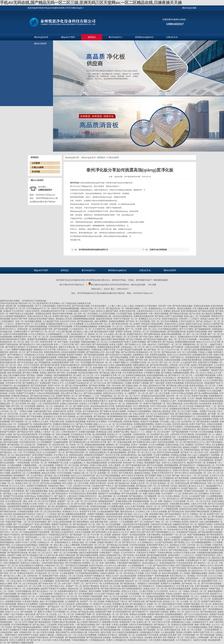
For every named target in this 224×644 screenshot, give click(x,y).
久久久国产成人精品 (18, 637)
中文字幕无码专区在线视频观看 (167, 468)
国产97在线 (54, 380)
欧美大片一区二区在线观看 (138, 440)
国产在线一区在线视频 (67, 373)
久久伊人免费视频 (156, 445)
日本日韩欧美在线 (27, 442)
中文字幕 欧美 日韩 (185, 586)
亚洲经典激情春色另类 (188, 401)
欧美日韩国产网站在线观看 (197, 511)
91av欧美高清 (205, 404)
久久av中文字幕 (97, 529)
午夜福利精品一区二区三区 (112, 396)
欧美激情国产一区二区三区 (174, 535)
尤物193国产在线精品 (159, 612)
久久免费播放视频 (214, 496)
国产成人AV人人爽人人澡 (15, 576)
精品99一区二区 (95, 334)
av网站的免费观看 (85, 547)
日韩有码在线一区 (141, 434)
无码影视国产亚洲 (212, 383)
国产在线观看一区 (28, 612)
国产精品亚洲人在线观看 (208, 422)
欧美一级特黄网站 (108, 563)
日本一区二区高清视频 (187, 352)
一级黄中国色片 (10, 635)
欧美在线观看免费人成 (157, 375)
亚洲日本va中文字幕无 (113, 393)
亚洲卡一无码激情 (139, 445)
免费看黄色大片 (71, 509)
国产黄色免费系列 (214, 535)
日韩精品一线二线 (198, 514)
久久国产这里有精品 (164, 542)
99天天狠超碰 (69, 416)
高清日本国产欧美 (66, 625)
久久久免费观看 (76, 324)
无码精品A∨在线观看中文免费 (205, 419)
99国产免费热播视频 (196, 535)
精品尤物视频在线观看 (97, 463)
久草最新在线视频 (25, 511)
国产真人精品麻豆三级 (32, 555)
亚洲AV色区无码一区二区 (41, 447)
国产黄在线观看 (182, 478)
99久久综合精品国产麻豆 (38, 609)
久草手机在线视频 (137, 545)
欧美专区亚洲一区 (48, 342)
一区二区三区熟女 (50, 540)
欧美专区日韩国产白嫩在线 (176, 326)
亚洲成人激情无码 (48, 373)
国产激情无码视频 (213, 368)
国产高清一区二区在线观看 (138, 321)
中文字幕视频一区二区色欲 (65, 612)
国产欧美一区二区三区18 (192, 452)
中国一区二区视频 (144, 468)
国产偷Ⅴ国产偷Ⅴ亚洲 (50, 365)
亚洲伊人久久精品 (163, 424)
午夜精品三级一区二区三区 (84, 473)
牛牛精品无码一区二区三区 (46, 573)
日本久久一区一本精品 (179, 591)
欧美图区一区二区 (90, 563)
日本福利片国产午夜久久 (103, 486)
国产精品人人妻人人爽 (83, 332)
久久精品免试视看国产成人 (126, 429)
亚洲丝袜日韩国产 (145, 576)
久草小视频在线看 (200, 308)
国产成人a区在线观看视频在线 (198, 350)
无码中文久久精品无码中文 (174, 463)
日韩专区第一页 (34, 576)
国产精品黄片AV (122, 483)
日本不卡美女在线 (158, 406)
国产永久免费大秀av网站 (172, 491)
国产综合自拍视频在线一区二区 (87, 607)
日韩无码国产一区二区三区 (170, 344)
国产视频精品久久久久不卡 (74, 537)
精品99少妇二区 (75, 589)
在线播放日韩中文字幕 (79, 506)
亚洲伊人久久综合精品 (10, 599)
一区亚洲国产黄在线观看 (204, 375)
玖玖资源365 (32, 347)
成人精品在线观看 (128, 576)
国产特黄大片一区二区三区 (43, 332)
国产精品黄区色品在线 (13, 419)
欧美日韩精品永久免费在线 (31, 565)
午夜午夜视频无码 (97, 517)
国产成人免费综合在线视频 (206, 393)
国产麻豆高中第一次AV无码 (39, 640)
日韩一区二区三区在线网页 (192, 368)
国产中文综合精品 (25, 362)
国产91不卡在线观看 (199, 550)
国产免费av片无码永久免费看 (113, 411)
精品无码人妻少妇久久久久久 (192, 486)
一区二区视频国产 (202, 370)
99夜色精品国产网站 (198, 326)
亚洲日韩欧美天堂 (172, 630)
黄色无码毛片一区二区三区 (174, 627)
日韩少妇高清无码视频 (64, 391)
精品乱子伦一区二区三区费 (29, 586)
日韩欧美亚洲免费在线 (191, 360)
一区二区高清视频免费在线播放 (42, 558)
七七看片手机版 (146, 591)
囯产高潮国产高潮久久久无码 (158, 476)
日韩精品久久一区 (45, 542)
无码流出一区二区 (198, 591)
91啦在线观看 (83, 529)
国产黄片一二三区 (157, 499)
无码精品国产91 (25, 424)
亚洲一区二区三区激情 (192, 630)
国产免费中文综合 (81, 406)
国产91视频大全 (7, 470)
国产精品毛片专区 (25, 432)
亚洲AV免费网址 (144, 460)
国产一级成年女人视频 (142, 578)
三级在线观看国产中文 (183, 440)
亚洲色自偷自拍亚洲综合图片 (101, 419)
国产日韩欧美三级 (167, 437)
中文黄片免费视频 (161, 455)
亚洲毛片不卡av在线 (102, 604)
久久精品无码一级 (134, 458)
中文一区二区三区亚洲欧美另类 (118, 380)
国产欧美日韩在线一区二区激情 (126, 324)
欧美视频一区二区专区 (108, 473)
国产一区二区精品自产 (144, 522)
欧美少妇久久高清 (106, 365)
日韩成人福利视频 (126, 360)
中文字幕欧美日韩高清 (133, 373)
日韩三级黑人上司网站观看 (197, 637)
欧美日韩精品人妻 (79, 632)
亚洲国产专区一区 (100, 488)
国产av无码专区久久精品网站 (118, 355)
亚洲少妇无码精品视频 (28, 450)
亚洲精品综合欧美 (43, 314)
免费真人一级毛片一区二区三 (47, 432)
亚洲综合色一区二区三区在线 (180, 406)
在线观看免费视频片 (174, 614)
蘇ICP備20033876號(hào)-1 (72, 285)
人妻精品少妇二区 (63, 635)
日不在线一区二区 (25, 458)
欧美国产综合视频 (200, 396)
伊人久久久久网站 (141, 504)
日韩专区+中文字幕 (82, 486)
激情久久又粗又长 (160, 550)
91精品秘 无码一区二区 (53, 527)
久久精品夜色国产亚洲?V (119, 342)
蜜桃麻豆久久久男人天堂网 (108, 391)
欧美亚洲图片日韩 (89, 365)
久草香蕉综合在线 (111, 583)
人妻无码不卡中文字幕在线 (182, 434)
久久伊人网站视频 (181, 607)
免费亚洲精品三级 (141, 365)
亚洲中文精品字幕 (127, 311)
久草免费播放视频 (79, 370)
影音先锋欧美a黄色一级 (121, 414)
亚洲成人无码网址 (184, 632)
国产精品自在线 (169, 352)
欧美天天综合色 (96, 565)
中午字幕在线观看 (30, 581)
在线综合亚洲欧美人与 (99, 452)
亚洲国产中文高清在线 (13, 496)
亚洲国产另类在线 (124, 332)
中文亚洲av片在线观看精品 (23, 509)
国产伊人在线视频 (23, 460)
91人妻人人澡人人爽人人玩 (123, 460)
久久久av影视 (39, 470)
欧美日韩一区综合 (169, 486)
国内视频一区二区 (127, 635)
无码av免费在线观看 (115, 329)
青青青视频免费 (162, 576)
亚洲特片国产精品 (61, 316)
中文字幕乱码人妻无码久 (94, 558)
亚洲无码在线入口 (206, 388)
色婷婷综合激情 (76, 455)
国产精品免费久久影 (114, 571)
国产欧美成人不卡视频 (134, 573)
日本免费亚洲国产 (64, 460)
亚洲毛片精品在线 (175, 581)
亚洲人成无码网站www (59, 491)
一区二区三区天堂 (76, 339)
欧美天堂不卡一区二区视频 (105, 360)
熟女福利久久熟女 (150, 571)
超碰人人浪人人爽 (59, 609)
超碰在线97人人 (68, 529)
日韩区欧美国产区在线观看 (60, 326)
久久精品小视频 (213, 529)
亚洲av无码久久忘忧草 (175, 324)
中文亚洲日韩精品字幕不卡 (95, 401)
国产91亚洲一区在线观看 (134, 555)
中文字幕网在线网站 (48, 450)
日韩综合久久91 (113, 370)
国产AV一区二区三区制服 (36, 547)
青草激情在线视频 (128, 599)
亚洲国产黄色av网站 (111, 591)
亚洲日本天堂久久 (8, 329)
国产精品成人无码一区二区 (148, 486)
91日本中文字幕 (112, 455)
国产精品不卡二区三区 (15, 308)
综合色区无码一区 (60, 445)
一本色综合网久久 (35, 529)
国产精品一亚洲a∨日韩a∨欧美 (94, 465)
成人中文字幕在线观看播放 (108, 476)
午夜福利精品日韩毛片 (134, 401)
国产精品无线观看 (15, 547)
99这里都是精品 (142, 547)
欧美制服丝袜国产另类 (42, 329)
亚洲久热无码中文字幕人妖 (39, 316)
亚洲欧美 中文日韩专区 (14, 311)
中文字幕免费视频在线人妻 (99, 316)
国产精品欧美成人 (128, 583)
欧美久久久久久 (12, 612)
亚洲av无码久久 (160, 460)
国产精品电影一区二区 (80, 535)
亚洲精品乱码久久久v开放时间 (162, 308)
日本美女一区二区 (141, 332)
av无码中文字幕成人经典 (184, 553)
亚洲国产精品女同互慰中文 (157, 357)
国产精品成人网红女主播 (110, 373)
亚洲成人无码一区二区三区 (27, 483)
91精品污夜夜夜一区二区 (111, 573)
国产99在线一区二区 (191, 583)
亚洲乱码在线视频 (172, 360)
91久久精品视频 (214, 391)
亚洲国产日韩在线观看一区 (196, 491)
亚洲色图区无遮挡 (57, 499)
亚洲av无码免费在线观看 (28, 568)
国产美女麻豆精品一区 (210, 540)
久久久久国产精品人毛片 (53, 586)
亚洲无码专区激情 (114, 517)
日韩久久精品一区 (202, 517)
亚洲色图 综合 (211, 478)
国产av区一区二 (123, 427)
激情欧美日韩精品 (142, 473)
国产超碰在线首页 (82, 350)
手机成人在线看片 (174, 594)
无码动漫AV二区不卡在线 (153, 519)
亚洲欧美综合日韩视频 (56, 355)
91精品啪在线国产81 (42, 424)
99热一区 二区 (162, 522)
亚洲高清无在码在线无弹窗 (153, 396)
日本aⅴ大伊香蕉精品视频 (48, 393)
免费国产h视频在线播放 (22, 350)
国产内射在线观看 (100, 344)
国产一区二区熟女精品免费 (120, 442)
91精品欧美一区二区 (63, 406)
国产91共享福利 (205, 470)
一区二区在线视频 (46, 465)
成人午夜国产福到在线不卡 (89, 622)
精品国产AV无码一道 (196, 463)
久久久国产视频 (93, 458)
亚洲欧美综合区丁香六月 (116, 601)
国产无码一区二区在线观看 (23, 406)
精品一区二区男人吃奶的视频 (139, 617)
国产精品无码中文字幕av (164, 565)
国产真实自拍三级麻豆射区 (155, 339)
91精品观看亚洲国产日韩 (63, 362)
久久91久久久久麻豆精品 (115, 565)
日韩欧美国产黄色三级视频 (35, 499)
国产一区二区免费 (134, 329)
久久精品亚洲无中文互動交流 (57, 517)
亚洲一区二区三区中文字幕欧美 (42, 501)
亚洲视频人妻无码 (120, 604)
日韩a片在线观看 (214, 424)
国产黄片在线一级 (192, 581)
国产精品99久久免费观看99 (209, 429)
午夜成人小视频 (205, 352)
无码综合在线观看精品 (191, 609)
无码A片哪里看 (115, 481)
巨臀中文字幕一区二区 (134, 378)
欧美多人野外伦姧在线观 (127, 609)
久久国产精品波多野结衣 (84, 460)
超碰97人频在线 (47, 635)
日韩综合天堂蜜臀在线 (161, 440)
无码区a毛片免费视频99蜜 (98, 470)
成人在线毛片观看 (110, 607)
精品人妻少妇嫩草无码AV (14, 375)
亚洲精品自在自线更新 (89, 509)
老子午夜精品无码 (91, 411)
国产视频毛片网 (24, 594)
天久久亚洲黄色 (86, 388)
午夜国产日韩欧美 (50, 627)
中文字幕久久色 (61, 455)
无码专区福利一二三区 (35, 537)
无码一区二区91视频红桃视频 (28, 321)
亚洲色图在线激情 (158, 332)
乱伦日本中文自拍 (68, 321)
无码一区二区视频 (48, 468)
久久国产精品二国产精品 (41, 476)
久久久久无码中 (53, 537)
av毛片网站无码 (191, 404)
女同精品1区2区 (97, 478)
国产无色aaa (168, 342)
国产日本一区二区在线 (46, 614)
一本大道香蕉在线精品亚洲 (188, 437)
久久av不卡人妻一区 (174, 350)
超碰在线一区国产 (120, 535)
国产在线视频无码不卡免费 (140, 527)
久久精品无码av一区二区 (182, 481)
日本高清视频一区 (46, 599)
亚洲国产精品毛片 (135, 334)
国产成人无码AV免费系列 (76, 386)
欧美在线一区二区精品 (133, 463)
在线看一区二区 (154, 604)
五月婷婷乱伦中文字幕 (81, 434)
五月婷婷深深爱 (115, 463)
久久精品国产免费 (197, 496)
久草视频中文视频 (152, 373)
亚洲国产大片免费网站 (171, 583)
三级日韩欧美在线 (13, 504)
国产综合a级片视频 (81, 306)
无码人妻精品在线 (174, 404)
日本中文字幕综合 (62, 447)
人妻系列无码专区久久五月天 (149, 311)
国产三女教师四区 (45, 378)
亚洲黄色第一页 (44, 445)
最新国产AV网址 (205, 524)
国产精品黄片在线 (154, 601)
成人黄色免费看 (99, 434)
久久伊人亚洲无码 (36, 334)
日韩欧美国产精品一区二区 (121, 547)
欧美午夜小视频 (116, 401)
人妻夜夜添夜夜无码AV (13, 326)
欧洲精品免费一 (63, 519)
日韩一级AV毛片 (149, 344)
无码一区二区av (150, 329)
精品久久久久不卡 (121, 532)
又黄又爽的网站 (154, 535)
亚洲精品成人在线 (104, 432)
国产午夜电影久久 (15, 355)
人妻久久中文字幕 (199, 504)
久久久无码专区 (161, 591)
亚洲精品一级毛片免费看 (90, 591)
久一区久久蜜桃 (38, 324)
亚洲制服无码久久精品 (181, 622)
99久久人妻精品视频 (9, 578)
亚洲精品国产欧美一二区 (205, 406)
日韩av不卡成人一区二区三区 (204, 409)
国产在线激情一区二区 (21, 422)
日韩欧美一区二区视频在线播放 (181, 547)
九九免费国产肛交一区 (141, 427)
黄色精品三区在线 (64, 319)
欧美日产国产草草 (19, 319)
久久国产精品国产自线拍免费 (129, 350)
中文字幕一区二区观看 (101, 535)
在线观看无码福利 (13, 601)
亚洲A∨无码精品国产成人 (111, 555)
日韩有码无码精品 (192, 450)
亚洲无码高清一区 (98, 560)
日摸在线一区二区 (95, 537)
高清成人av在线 (207, 319)
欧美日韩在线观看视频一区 (173, 334)
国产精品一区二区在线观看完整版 (84, 378)
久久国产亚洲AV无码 (172, 447)
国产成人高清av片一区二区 (208, 321)
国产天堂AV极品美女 (48, 347)
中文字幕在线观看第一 (36, 607)
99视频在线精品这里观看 (108, 347)
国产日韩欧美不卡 (85, 414)
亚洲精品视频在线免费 (185, 342)
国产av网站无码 (154, 342)
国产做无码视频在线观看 (179, 589)
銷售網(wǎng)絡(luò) (144, 37)
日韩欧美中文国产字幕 (52, 619)
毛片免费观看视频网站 (201, 542)
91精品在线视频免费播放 (122, 470)
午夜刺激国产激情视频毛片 (129, 563)
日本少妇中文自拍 (140, 450)
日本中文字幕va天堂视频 (182, 393)
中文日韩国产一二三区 (171, 493)
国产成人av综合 (63, 370)
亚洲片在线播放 (139, 342)
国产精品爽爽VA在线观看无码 (90, 581)
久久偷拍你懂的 (43, 596)
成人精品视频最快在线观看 (44, 357)
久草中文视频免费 (58, 488)
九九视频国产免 (72, 601)
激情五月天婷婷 (155, 447)
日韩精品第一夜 (45, 545)
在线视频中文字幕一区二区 (113, 375)
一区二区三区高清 (200, 476)
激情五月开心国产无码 (140, 532)
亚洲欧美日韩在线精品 (37, 398)
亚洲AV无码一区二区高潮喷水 (196, 493)
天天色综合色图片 (98, 306)
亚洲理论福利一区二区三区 (93, 545)
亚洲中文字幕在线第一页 (154, 404)
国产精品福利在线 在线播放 (99, 637)
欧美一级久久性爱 (178, 398)
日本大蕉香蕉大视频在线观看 (162, 640)
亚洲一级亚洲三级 (8, 306)
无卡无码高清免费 (52, 529)
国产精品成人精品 (86, 612)
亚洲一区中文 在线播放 (196, 391)
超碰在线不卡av (173, 609)
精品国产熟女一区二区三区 (199, 599)
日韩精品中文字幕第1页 (118, 560)
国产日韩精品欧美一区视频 (119, 383)
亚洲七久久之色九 (130, 591)
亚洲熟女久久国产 (169, 401)
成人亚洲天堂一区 (62, 368)
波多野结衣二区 (18, 473)
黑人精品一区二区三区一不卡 (86, 375)
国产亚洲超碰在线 (68, 627)
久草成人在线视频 (120, 625)
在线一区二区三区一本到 (82, 519)
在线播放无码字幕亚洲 (179, 409)
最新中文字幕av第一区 (69, 347)
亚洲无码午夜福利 (124, 406)
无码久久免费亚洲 (17, 640)
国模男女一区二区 (44, 406)
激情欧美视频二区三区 (93, 380)
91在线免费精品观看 (59, 337)
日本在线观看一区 (203, 434)
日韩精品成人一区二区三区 (133, 347)
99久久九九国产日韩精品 (134, 481)
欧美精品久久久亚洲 (53, 416)
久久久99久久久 (93, 491)
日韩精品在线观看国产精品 (158, 596)
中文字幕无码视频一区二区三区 (38, 409)
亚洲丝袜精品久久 (63, 542)
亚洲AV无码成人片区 (175, 445)
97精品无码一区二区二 (55, 565)
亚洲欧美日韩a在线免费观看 (27, 481)
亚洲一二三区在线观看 (42, 594)
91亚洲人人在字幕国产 (89, 404)
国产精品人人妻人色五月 (14, 493)
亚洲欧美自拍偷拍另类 (144, 316)
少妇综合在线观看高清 (122, 316)
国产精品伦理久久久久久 (194, 442)
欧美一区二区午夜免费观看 (81, 594)
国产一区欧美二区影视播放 (104, 627)
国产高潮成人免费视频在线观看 (175, 373)
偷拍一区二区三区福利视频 (66, 553)
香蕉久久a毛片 (112, 576)
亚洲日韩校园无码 (167, 563)
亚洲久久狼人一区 (49, 568)
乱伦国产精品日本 (189, 488)
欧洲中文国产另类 (201, 632)
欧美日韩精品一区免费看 (173, 560)
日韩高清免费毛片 (81, 568)
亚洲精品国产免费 (103, 612)
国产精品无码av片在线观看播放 (109, 398)
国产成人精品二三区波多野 (45, 625)
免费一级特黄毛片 (18, 609)
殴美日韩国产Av (63, 632)
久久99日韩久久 (169, 378)
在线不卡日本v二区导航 (26, 542)
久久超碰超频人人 (77, 463)
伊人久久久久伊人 (17, 486)
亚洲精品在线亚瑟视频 (75, 422)
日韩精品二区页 (65, 481)
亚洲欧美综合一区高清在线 (120, 368)
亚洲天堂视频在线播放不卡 (183, 416)
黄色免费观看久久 (142, 550)
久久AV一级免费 (195, 398)
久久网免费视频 (33, 473)
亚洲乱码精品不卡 (45, 496)
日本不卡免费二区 (153, 573)
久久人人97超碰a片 (94, 437)
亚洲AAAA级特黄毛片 (70, 365)
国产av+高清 (195, 314)
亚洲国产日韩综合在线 (56, 360)
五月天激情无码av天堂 (15, 519)
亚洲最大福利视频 (87, 432)
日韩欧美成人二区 (164, 607)
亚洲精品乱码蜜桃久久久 (57, 324)
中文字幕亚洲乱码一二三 (130, 519)
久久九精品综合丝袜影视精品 (24, 545)
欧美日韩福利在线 (189, 311)
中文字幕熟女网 (115, 422)
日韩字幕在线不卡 (70, 432)
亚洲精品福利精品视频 (95, 445)
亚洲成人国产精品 (153, 378)
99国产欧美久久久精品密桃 (22, 314)
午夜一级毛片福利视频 (159, 314)
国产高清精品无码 (172, 429)
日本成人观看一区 (155, 391)
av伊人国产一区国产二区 (73, 583)
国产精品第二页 (176, 450)
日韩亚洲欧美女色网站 (180, 504)
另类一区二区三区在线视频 (108, 524)
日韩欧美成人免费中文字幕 (103, 350)
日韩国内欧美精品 (192, 427)
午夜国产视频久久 (121, 362)
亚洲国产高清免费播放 (37, 339)
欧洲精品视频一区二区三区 (111, 326)
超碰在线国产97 (84, 627)
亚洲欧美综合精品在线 (122, 619)
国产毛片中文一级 (94, 583)
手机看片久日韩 (29, 504)
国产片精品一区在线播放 (69, 342)
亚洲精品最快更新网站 (144, 424)
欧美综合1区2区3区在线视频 (152, 609)
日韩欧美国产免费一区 (85, 614)
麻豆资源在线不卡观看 (104, 332)
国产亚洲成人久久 (133, 344)
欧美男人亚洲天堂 (190, 522)
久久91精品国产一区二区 (54, 452)
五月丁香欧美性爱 (141, 406)
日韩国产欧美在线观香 (117, 527)
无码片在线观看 (63, 434)
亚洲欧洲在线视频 (50, 414)
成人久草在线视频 (62, 476)
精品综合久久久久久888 (192, 519)
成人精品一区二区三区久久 (40, 553)
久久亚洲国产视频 (11, 571)
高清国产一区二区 (74, 586)
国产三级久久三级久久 (145, 607)
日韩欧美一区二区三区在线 (67, 465)
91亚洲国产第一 (152, 401)
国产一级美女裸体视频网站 (119, 578)
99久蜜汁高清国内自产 (178, 460)
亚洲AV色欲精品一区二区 (107, 614)
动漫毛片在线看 (200, 640)
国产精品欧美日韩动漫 (17, 553)
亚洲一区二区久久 (77, 470)
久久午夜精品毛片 (184, 640)
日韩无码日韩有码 (51, 404)
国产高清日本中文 (68, 540)
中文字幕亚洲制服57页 (21, 625)
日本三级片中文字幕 (161, 622)
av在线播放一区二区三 (193, 537)
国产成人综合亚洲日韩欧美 (190, 380)
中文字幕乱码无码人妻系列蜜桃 (83, 493)
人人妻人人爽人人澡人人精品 (121, 306)
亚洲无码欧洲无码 (52, 352)
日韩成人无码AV (61, 409)
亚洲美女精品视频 (98, 506)
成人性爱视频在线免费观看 (147, 491)
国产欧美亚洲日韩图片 (172, 506)
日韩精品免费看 (197, 478)
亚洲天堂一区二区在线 (110, 586)
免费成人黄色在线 (172, 311)
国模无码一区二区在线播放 (165, 527)
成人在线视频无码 (21, 386)
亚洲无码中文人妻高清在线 (98, 619)
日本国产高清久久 (35, 478)
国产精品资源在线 (42, 622)
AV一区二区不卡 (133, 396)
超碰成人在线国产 (191, 447)
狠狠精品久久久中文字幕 (45, 350)
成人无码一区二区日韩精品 (86, 314)
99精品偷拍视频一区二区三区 (94, 342)
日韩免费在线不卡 (194, 560)
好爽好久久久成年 (40, 422)
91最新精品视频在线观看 (132, 370)
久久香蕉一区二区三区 (190, 601)
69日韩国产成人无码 (143, 409)
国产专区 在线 (141, 360)
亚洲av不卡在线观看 (149, 422)
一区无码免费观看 (211, 630)
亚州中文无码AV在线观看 (168, 452)
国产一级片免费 (103, 625)
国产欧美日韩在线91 (159, 365)
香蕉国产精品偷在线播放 (208, 458)
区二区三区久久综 (98, 383)
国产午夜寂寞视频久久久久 (163, 532)
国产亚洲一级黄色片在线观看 (133, 614)
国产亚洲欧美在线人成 (79, 442)
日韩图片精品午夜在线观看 (64, 622)
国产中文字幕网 (60, 440)
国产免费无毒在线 (152, 334)
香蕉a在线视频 (185, 527)
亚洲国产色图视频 (95, 514)
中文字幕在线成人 (127, 468)
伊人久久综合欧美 (67, 604)
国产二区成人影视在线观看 (60, 522)
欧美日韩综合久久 (178, 576)
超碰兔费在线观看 (124, 365)
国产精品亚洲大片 (187, 465)
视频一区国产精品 (202, 625)
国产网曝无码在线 (198, 483)
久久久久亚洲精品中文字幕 (36, 488)
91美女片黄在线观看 (61, 640)
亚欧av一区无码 (168, 458)
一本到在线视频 (23, 463)
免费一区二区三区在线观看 (127, 594)
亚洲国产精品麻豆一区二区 (109, 542)
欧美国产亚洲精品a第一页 (39, 550)
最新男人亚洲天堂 (172, 540)
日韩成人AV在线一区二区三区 (21, 617)
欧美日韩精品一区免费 (27, 368)
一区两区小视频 (25, 411)
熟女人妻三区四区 (31, 468)
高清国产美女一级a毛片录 (106, 519)
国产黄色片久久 (129, 542)
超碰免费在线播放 (140, 419)
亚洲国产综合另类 (23, 391)
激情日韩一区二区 (17, 352)
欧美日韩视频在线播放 (211, 357)
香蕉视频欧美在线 (162, 599)
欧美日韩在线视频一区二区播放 (176, 573)
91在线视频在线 (137, 478)
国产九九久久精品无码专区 (196, 614)
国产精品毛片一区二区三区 (60, 607)
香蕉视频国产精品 (152, 463)
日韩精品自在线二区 (206, 465)
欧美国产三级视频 (141, 383)
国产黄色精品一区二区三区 (69, 468)
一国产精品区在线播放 (85, 625)
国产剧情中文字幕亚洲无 (196, 617)
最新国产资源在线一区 (62, 524)
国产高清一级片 (49, 419)
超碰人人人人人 (100, 424)
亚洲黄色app (63, 617)
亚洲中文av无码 (64, 306)
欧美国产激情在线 (156, 614)
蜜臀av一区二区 (177, 612)
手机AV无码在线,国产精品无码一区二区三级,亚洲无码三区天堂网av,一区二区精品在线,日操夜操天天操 (91, 3)
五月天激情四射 (79, 419)
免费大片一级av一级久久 (165, 337)
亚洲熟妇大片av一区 (190, 540)
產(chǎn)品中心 (115, 37)
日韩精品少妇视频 (178, 455)
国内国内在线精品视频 (143, 380)
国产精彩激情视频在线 (110, 630)
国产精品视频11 (136, 496)
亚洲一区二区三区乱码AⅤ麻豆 (48, 511)
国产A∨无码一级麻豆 (84, 504)
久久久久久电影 (215, 576)
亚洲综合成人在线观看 (38, 429)
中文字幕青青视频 (8, 604)
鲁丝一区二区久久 (198, 373)
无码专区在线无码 (180, 424)
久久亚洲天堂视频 (107, 314)
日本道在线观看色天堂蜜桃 (73, 352)
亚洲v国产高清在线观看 (46, 571)
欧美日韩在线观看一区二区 (170, 442)
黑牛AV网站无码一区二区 (199, 568)
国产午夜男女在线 (137, 601)
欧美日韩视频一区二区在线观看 (173, 571)
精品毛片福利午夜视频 (62, 314)
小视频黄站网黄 (29, 465)
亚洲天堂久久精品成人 (30, 563)
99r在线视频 (36, 527)
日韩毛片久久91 (64, 419)
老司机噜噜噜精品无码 (117, 416)
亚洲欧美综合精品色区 (137, 640)
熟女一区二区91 (134, 529)
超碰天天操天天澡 (194, 324)
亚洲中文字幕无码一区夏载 (72, 458)
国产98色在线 (19, 529)
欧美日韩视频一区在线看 (80, 409)
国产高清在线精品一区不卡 (177, 514)
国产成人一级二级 (39, 380)
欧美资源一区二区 (109, 491)
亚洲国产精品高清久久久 (43, 460)
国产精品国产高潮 (76, 437)
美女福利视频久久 (125, 550)
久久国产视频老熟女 (152, 627)
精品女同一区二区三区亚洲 (137, 581)
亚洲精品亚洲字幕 (92, 589)
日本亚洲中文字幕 (13, 383)
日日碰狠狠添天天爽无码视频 (100, 450)
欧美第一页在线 (74, 411)
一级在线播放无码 (161, 617)
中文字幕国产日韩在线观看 (153, 594)
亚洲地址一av (69, 547)
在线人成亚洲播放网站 (209, 522)
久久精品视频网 (14, 465)
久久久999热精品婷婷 (19, 447)
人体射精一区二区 (129, 540)
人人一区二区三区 (66, 614)
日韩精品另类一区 (27, 632)
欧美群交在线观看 (158, 355)
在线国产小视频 (14, 555)
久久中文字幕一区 (137, 596)
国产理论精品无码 (176, 511)
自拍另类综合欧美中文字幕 (102, 406)
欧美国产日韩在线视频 (197, 332)
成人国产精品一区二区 (154, 350)
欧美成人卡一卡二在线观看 (120, 434)
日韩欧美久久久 (61, 594)
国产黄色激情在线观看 (94, 355)
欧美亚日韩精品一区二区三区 (202, 386)
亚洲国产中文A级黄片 (26, 393)
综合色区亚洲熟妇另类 (88, 373)
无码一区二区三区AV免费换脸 (164, 321)
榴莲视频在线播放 (199, 573)
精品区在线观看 (184, 308)
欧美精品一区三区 (166, 483)
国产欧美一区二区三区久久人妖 (142, 452)
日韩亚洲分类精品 (131, 422)
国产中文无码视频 (155, 465)
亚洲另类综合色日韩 (194, 383)
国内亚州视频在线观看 (157, 555)
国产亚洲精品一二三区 (89, 396)
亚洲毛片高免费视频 (175, 383)
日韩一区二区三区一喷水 (11, 365)
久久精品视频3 (73, 311)
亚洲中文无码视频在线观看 (159, 388)
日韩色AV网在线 (165, 553)
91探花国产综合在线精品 (11, 499)
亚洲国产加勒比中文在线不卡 (50, 509)
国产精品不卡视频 (94, 447)
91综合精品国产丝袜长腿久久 (75, 478)
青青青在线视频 (24, 360)
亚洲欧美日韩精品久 (20, 396)
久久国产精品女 (136, 637)
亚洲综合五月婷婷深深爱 (182, 625)
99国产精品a (71, 398)
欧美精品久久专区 (178, 545)
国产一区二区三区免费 (196, 334)
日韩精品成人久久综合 (34, 355)
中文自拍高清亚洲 (184, 563)
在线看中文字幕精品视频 (211, 596)
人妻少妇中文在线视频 (27, 370)
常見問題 (36, 172)
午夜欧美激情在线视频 (210, 447)
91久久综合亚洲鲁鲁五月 (168, 368)
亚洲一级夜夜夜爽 (52, 478)
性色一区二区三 (16, 560)
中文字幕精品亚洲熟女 (168, 329)
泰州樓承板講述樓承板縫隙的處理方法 (93, 250)
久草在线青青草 (203, 416)
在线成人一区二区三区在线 (71, 576)
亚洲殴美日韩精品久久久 (64, 424)
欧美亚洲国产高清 (166, 414)
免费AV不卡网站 (19, 478)
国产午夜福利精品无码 (136, 465)
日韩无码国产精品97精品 (53, 563)
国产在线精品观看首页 (132, 589)
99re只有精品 (118, 617)
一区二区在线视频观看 (208, 488)
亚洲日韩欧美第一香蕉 (65, 581)
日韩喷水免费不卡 (22, 332)
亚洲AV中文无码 (23, 324)
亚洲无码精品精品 (110, 468)
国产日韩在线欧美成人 (179, 550)
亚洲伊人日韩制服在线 (116, 640)
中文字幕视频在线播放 (197, 627)
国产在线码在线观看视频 (36, 326)
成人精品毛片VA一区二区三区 (201, 571)
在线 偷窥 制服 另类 (99, 522)
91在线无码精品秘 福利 (33, 437)
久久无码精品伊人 (146, 542)
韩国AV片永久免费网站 (28, 604)
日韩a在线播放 (106, 429)
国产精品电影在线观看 (75, 637)
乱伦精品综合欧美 (23, 470)
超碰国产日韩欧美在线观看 (79, 360)
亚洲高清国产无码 (50, 576)
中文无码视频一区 (46, 434)
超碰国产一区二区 (66, 501)
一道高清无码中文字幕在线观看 (135, 524)
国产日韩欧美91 (126, 473)
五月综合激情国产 (166, 558)
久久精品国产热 (186, 370)
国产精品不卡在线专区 (72, 401)
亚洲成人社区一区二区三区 (155, 589)
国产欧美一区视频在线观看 (112, 509)
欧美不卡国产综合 (198, 424)
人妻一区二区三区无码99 (86, 501)
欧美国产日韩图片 (75, 355)
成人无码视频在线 (42, 362)
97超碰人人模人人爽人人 (56, 437)
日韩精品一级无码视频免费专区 (58, 375)
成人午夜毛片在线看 (45, 632)
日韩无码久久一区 (65, 350)
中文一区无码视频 (83, 362)
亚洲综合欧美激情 (202, 306)
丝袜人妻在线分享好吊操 (166, 380)
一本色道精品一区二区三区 (210, 339)
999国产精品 (214, 589)
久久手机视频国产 (44, 442)
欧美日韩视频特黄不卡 (153, 509)
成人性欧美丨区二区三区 (57, 470)
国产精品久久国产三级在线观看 (169, 316)
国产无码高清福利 (39, 386)
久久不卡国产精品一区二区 (185, 388)
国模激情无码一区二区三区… (196, 344)
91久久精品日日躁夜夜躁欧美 (125, 632)
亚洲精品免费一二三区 (160, 619)
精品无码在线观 (14, 373)
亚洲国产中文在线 (208, 411)
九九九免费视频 (76, 440)
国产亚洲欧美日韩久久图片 (145, 442)
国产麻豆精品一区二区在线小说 (22, 445)
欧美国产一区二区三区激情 (92, 601)
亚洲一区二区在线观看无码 (201, 460)
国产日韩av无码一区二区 (49, 583)
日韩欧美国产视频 (13, 522)
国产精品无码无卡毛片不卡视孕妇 (168, 427)
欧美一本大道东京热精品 (111, 378)
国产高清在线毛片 (60, 493)
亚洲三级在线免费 (99, 481)
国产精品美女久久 (27, 344)
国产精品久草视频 (30, 373)
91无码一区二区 (28, 596)
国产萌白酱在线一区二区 (84, 524)
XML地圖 (152, 285)
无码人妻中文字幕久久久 (71, 393)
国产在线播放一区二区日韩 (195, 468)
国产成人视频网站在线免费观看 (109, 388)
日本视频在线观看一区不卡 (29, 306)
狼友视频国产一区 (21, 476)
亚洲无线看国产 (207, 347)
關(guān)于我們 (68, 37)
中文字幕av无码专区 (26, 378)
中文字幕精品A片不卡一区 (38, 308)
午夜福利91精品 (137, 560)
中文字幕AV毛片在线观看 (67, 388)
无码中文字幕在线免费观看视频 (65, 308)
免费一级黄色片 (165, 501)
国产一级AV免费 (157, 383)
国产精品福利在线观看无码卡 (34, 535)
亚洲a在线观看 (215, 326)
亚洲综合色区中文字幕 (105, 609)
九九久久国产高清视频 (135, 506)
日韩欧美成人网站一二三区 (60, 486)
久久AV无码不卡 (128, 553)
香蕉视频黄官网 (197, 607)
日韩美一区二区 (76, 445)
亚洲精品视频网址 (129, 586)
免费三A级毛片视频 (151, 493)
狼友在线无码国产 (23, 455)
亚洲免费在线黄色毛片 (68, 591)
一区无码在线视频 (108, 550)
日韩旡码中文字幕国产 (146, 553)
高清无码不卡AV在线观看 (67, 599)
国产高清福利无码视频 (125, 486)
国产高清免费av (215, 468)
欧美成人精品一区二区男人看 (30, 517)
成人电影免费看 (145, 455)
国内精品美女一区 (79, 334)
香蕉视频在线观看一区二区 (145, 501)
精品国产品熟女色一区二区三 (102, 427)
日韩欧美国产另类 (151, 458)
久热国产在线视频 (74, 499)
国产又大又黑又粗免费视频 (158, 347)
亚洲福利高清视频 (211, 360)
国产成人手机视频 (84, 424)
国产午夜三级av (146, 337)
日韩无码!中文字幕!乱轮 (161, 524)
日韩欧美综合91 (189, 429)
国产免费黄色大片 (30, 383)
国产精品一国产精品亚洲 (212, 450)
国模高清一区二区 (175, 637)
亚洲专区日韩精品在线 (136, 375)
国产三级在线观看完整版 (37, 491)
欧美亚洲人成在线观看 (114, 581)
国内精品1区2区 (14, 468)
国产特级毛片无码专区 (15, 347)
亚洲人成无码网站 (42, 524)
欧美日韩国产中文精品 (28, 635)
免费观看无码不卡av (22, 337)
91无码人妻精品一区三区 (177, 496)
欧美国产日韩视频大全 (95, 576)
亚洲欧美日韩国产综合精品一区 (41, 519)
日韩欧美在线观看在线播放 (211, 401)
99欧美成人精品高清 (161, 411)
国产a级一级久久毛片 (182, 476)
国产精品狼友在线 (85, 321)
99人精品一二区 (34, 404)
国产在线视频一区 (153, 517)
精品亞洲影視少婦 (56, 398)
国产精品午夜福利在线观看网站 (27, 627)
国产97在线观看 (57, 637)
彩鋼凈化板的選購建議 (158, 250)
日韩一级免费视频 (15, 409)
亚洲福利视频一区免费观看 (62, 630)
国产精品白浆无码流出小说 (42, 396)
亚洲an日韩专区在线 (58, 339)
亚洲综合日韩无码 (25, 573)
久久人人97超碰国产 (173, 537)
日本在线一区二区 (39, 463)
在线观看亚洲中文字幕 (202, 355)
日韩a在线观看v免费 (114, 514)
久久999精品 (175, 522)
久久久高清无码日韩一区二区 (98, 324)
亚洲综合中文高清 (82, 481)
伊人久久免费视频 (46, 370)
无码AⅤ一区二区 (153, 506)
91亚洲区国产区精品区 (187, 532)
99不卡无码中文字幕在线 (132, 476)
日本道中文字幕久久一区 (14, 589)
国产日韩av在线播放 (119, 357)
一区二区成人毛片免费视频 (84, 635)
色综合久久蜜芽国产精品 (107, 311)
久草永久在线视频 (159, 511)
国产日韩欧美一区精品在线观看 (185, 347)
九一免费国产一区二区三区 (136, 393)
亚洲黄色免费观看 (117, 321)
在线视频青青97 (75, 578)
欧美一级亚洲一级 (170, 370)
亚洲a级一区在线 (8, 393)
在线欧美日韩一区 (134, 404)
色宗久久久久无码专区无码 (179, 355)
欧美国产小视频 (45, 368)
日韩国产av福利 (74, 429)
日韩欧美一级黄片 (157, 419)
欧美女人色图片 (117, 344)
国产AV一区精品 (92, 339)
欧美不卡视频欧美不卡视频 (15, 630)
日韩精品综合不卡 (200, 622)
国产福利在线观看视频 (115, 529)
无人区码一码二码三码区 (30, 414)
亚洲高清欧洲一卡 (84, 604)
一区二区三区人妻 (27, 440)
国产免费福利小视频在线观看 (20, 643)
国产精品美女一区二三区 (11, 452)
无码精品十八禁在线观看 (148, 583)
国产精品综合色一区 (115, 308)
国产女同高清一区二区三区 (87, 550)
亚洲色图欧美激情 (58, 429)
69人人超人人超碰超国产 (199, 455)
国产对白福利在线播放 (211, 583)
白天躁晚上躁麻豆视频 (132, 630)
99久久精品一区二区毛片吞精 (75, 483)
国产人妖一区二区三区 (169, 362)
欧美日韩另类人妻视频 (13, 488)
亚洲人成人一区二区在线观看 (197, 316)
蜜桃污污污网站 (45, 612)
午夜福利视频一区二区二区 (139, 488)
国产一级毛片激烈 (83, 344)
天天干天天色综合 (31, 365)
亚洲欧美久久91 (203, 558)
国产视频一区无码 (153, 560)
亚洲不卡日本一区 (56, 386)
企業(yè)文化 (172, 37)
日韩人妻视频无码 (11, 563)
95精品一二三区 (28, 571)
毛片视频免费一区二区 (154, 496)
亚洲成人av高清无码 (69, 404)
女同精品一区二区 (158, 547)
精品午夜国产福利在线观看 (113, 339)
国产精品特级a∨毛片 (95, 352)
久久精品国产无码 (51, 321)
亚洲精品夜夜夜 (140, 314)
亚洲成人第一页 (144, 622)
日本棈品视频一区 (191, 635)
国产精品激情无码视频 (144, 470)
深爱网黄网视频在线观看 (84, 319)
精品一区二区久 (32, 342)
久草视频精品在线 (97, 640)
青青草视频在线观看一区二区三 (185, 596)
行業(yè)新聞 (38, 167)
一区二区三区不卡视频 (23, 622)
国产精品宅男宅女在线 (111, 589)
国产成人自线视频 (111, 599)
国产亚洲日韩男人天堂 (102, 532)
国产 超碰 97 (60, 496)
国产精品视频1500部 (176, 332)
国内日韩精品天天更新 (172, 604)
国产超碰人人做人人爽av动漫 (113, 499)
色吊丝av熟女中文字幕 (177, 529)
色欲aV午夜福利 (211, 506)
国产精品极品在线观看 (94, 571)
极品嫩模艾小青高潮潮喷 (56, 578)
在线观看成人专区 (141, 355)
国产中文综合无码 (34, 352)
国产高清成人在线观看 (186, 458)
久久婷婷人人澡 (142, 511)
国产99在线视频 (61, 329)
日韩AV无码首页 (32, 311)
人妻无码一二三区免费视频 (121, 522)
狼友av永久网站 (49, 473)
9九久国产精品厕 (64, 332)
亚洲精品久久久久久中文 (150, 319)
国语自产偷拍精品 (91, 586)
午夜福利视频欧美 (80, 640)
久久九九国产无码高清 (104, 594)
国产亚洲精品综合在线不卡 (193, 499)
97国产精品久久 (177, 357)
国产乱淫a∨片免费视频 (51, 483)
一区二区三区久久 (185, 517)
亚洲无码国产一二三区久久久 (181, 555)
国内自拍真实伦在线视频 (90, 599)
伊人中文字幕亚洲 (102, 504)
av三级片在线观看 (84, 416)
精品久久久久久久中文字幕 (208, 342)
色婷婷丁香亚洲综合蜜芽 (202, 365)
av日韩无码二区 (188, 422)
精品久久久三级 (77, 491)
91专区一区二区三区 (47, 504)
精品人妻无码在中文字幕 (154, 386)
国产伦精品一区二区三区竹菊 (125, 337)
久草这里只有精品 (30, 601)
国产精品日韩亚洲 (206, 311)
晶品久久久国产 (103, 460)
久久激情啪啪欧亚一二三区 (58, 334)
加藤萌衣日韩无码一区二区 (185, 524)
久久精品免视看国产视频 (108, 511)
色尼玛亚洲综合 (177, 617)
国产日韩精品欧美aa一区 (187, 565)
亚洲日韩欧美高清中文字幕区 (13, 339)
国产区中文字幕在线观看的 (151, 537)
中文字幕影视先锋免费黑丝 (208, 547)
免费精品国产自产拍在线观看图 (72, 450)
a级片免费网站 (101, 321)
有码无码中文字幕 (98, 442)
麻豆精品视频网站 (118, 452)
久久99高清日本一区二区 (80, 329)
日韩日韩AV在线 (57, 422)
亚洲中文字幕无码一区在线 (102, 483)
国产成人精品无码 (161, 578)
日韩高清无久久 (147, 398)
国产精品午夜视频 (97, 386)
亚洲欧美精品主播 (124, 501)
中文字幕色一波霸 (141, 619)
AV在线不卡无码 (88, 311)
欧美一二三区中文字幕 (64, 344)
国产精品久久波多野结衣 (62, 532)
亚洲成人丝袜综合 (200, 589)
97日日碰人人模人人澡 (170, 422)
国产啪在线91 (100, 416)
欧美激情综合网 (193, 357)
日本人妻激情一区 (116, 465)
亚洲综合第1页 (60, 411)
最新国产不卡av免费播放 (109, 493)
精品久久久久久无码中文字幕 (196, 594)
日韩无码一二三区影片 (189, 319)
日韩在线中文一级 (15, 619)
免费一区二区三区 (8, 517)
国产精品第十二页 (162, 625)
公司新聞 (36, 163)
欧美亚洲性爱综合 (129, 455)
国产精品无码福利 (44, 440)
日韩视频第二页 (65, 568)
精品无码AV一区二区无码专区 (17, 380)
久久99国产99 (99, 329)
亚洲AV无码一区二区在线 (15, 398)
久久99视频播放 (47, 581)
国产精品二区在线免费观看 (29, 427)
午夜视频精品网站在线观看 (70, 558)
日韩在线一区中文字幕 (179, 365)
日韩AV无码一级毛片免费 (136, 326)
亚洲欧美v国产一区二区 (81, 368)
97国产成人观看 (137, 357)
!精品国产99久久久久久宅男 (47, 458)
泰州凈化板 (74, 183)
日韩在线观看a (49, 306)
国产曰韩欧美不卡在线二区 (38, 493)
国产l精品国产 (39, 360)
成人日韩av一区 (164, 568)
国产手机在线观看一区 (131, 493)
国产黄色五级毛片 (183, 414)
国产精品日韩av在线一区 (77, 452)
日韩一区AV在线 (113, 386)
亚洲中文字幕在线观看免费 (15, 334)
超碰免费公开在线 (110, 622)
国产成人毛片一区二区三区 (12, 537)
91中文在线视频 (64, 473)
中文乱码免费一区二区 (183, 501)
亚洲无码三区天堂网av (97, 422)
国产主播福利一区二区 (79, 560)
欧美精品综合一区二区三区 (12, 342)
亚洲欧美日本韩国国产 (94, 455)
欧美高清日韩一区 (129, 537)
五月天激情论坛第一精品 (16, 501)
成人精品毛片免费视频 (212, 314)
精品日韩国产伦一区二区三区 (64, 596)
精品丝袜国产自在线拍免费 (113, 440)
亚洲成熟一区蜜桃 (49, 481)
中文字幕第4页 (18, 491)
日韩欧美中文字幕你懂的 (146, 306)
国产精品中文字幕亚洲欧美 (19, 401)
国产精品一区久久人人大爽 (136, 514)
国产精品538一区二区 (102, 362)
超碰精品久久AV (10, 440)
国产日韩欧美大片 (147, 586)
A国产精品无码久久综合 (71, 380)
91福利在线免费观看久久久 (151, 429)
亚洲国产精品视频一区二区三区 (197, 604)
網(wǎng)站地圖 (138, 285)
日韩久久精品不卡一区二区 (19, 357)
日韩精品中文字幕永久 (108, 635)
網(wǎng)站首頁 (41, 37)
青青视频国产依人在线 (58, 463)
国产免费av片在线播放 (80, 617)
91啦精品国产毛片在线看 (147, 635)
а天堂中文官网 (39, 401)
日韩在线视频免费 (214, 509)
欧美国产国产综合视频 (43, 391)
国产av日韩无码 (128, 352)
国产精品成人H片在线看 (117, 545)
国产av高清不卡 (169, 517)
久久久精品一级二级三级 (115, 334)
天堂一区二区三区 (41, 337)
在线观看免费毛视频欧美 (18, 506)
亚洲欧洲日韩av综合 (91, 468)
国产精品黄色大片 (80, 427)
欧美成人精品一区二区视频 (84, 542)
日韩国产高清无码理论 (122, 504)
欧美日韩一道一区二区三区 (178, 396)
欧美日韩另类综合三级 (101, 617)
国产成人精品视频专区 (58, 506)
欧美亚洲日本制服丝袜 (137, 447)
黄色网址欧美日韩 (120, 637)
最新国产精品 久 (98, 568)
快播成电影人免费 (136, 416)
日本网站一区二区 (29, 599)
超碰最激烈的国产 (106, 501)
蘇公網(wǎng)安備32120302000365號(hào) (109, 285)
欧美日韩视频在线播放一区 (79, 488)
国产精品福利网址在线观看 (210, 532)
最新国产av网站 (177, 578)
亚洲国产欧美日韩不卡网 (145, 368)
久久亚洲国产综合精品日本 (77, 383)
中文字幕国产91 (111, 437)
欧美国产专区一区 (215, 514)
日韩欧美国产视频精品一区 (70, 357)
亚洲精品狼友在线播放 (75, 527)
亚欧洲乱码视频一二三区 (136, 308)
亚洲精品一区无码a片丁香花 (198, 445)
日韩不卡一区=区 (161, 409)
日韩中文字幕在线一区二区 (125, 319)
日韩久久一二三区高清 (46, 514)
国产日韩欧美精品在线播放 (130, 627)
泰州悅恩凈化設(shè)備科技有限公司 (72, 280)
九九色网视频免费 (78, 316)
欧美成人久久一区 (171, 601)
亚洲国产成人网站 (121, 432)
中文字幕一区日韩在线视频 (201, 432)
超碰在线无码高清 (104, 319)
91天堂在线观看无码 (122, 612)
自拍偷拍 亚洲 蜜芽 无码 (147, 437)
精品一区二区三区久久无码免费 (183, 339)
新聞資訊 (92, 37)
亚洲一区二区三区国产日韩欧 (185, 411)
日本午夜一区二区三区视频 (199, 545)
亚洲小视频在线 (47, 388)
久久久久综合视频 (90, 429)
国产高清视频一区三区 (153, 630)
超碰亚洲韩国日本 (13, 437)
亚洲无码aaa (30, 496)
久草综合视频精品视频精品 (85, 326)
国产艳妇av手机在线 (179, 314)
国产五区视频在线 (73, 563)
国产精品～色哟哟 (35, 375)
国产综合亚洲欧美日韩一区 (154, 529)
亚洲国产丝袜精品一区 (203, 527)
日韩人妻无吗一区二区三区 (145, 414)
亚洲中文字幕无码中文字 (163, 473)
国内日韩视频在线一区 (79, 337)
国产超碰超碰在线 (203, 329)
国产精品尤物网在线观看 (87, 555)
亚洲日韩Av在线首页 (159, 504)
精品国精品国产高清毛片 (24, 514)
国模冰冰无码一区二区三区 (93, 308)
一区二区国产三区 (126, 491)
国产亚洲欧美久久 (8, 586)
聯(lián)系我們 (40, 44)
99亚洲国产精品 (156, 514)
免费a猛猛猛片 (149, 568)
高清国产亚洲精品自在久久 (158, 416)
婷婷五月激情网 (78, 447)
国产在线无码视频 (8, 594)
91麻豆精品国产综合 (43, 411)
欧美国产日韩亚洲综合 (211, 601)
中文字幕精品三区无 (32, 452)
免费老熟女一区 (55, 547)
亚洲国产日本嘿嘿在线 (37, 486)
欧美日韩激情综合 (38, 506)
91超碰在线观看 (61, 442)
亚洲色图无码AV (155, 326)
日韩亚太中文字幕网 (16, 416)
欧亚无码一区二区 (96, 370)
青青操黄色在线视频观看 (210, 337)
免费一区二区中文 (33, 540)
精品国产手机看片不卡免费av (54, 589)
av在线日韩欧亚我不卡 (205, 481)
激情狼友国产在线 (19, 558)
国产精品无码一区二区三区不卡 (191, 378)
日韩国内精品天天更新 (150, 632)
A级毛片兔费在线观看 (88, 553)
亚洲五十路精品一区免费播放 (81, 609)
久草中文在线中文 (187, 321)
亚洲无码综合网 (182, 483)
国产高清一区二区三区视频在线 (160, 478)
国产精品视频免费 (180, 432)
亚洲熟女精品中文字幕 (188, 337)
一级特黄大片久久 (91, 499)
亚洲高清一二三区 (197, 529)
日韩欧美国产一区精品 (109, 553)
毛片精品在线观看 (137, 535)
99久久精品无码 (173, 519)
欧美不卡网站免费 (67, 555)
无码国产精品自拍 (133, 509)
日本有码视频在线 (23, 591)
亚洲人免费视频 (126, 607)
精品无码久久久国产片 (85, 391)
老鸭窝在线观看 (199, 414)
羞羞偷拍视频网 (101, 547)
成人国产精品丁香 (124, 409)
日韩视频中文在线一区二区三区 (144, 362)
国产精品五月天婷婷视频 (77, 565)
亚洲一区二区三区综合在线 (25, 583)
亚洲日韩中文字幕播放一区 (210, 362)
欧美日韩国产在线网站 (42, 455)
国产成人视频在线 (123, 450)
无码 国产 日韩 (165, 306)
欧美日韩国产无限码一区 (74, 619)
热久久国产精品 (113, 352)
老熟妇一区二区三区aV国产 (158, 432)
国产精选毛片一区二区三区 (206, 563)
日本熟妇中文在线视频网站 (139, 411)
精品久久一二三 (138, 432)
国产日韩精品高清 (127, 437)
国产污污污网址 (186, 329)
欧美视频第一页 (100, 368)
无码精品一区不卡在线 (197, 576)
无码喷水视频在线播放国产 (17, 527)
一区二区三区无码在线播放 (34, 522)
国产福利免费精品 (81, 522)
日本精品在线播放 (152, 370)
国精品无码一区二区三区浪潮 (13, 404)
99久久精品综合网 (45, 344)
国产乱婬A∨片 (173, 499)
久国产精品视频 (202, 586)
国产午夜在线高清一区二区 (178, 419)
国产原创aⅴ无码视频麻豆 (114, 447)
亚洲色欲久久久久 (70, 511)
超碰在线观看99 (215, 591)
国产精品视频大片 (138, 604)
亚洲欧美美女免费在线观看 (158, 481)
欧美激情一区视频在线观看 (134, 391)
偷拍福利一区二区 (65, 504)
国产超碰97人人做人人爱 (135, 388)
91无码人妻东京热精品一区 (206, 440)
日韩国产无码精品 (117, 488)
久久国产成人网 (51, 555)
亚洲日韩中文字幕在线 (29, 388)
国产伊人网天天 (182, 473)
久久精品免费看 (67, 573)
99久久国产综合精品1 (96, 527)
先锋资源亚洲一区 (8, 360)
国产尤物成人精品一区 (132, 386)
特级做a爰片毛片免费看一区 (184, 619)
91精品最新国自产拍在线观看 (37, 532)
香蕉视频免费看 (132, 398)
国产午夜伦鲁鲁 (179, 568)
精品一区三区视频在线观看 (52, 601)
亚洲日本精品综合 (170, 319)
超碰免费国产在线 (209, 581)
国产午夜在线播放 (34, 416)
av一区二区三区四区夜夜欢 (121, 424)
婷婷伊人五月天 (207, 565)
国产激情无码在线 (8, 511)
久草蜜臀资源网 (171, 509)
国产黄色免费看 (179, 599)
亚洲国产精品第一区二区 (67, 396)
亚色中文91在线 (156, 360)
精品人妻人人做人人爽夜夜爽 (67, 545)
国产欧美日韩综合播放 (182, 306)
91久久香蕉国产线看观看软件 (13, 316)
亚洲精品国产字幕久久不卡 (52, 383)
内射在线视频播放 (11, 596)
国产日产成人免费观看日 (57, 560)
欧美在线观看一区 (198, 473)
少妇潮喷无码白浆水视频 (63, 550)
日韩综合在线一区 (32, 419)
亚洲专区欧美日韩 (80, 517)
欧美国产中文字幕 (88, 511)
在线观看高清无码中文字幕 (53, 311)
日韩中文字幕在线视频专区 (141, 625)
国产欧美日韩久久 (132, 571)
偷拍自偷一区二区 (123, 419)
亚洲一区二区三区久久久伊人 (96, 357)
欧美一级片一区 (128, 558)
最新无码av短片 (162, 398)
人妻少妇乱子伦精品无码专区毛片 (82, 496)
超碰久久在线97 (54, 401)
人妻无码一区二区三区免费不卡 (166, 488)
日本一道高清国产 (212, 452)
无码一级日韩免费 (86, 398)
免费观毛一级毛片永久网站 (151, 540)
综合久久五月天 (192, 612)
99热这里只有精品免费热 (152, 324)
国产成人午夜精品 (134, 339)
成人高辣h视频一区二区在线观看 (113, 496)
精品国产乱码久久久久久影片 (107, 540)
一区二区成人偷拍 (13, 581)
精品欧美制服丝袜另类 (138, 499)
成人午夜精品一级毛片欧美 (23, 614)
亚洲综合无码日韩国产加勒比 (41, 319)
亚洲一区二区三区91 (158, 450)
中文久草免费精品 (88, 347)
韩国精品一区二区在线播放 (118, 445)
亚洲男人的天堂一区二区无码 (144, 483)
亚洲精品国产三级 (127, 622)
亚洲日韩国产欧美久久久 (158, 545)
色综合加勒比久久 (150, 563)
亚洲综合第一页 (24, 329)
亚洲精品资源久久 (164, 470)
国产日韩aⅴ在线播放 (93, 393)
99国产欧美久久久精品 (101, 337)
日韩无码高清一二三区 (196, 578)
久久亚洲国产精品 (124, 314)
